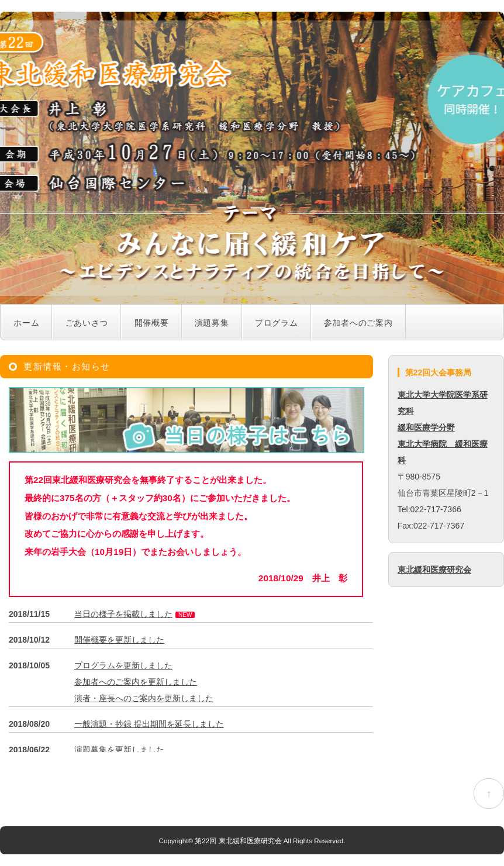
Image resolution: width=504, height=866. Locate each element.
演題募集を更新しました (119, 750)
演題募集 (212, 323)
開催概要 (152, 323)
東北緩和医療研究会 (434, 570)
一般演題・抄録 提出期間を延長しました (149, 724)
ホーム (26, 323)
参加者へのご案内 (358, 323)
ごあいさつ (87, 323)
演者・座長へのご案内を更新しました (144, 698)
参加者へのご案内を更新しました (136, 682)
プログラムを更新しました (123, 665)
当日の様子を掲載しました (123, 614)
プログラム (277, 323)
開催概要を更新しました (119, 640)
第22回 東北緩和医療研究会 (238, 841)
